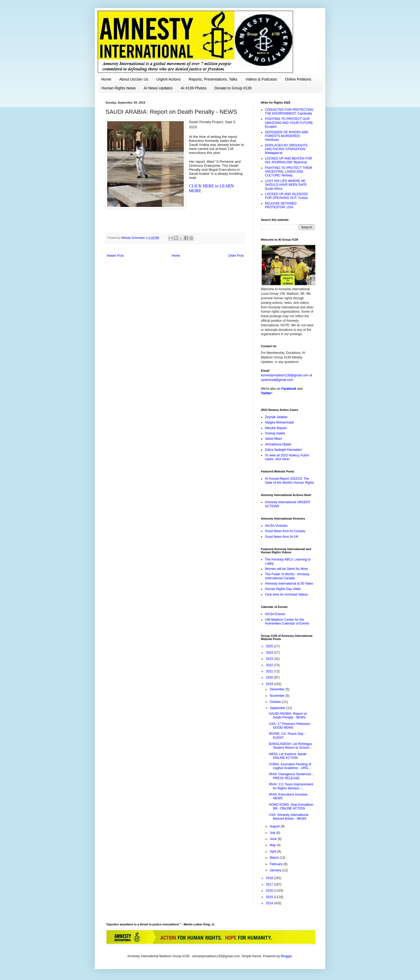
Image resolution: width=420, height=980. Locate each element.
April (273, 852)
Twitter (266, 393)
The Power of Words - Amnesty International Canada (287, 576)
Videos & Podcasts (261, 79)
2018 (270, 878)
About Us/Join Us (134, 79)
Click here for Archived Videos (286, 595)
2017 (270, 884)
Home (106, 79)
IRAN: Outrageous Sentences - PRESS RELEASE (291, 776)
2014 (270, 903)
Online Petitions (298, 79)
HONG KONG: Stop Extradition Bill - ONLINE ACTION (291, 807)
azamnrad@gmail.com (277, 380)
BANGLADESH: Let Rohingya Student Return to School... (290, 746)
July (273, 833)
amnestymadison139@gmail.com (285, 375)
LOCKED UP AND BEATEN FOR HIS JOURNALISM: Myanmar (288, 160)
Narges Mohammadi (279, 422)
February (277, 864)
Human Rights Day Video (283, 589)
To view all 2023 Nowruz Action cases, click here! (287, 457)
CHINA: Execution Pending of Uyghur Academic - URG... (290, 766)
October (276, 702)
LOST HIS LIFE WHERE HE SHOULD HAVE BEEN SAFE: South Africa (286, 185)
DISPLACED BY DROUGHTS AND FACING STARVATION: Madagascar (286, 149)
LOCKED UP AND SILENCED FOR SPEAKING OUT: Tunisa (286, 196)
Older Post (236, 256)
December (278, 689)
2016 (270, 891)
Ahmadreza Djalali (278, 444)
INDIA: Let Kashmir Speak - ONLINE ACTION (289, 756)
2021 (270, 671)
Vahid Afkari (273, 439)
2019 (270, 684)
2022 (270, 665)
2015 (270, 897)
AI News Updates (158, 88)
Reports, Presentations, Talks (213, 79)
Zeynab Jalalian (276, 417)
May (273, 845)
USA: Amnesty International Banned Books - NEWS (289, 817)
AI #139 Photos (194, 88)
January (276, 870)
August (275, 826)
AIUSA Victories (276, 526)
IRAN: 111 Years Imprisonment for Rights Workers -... (291, 786)
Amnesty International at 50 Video (289, 584)
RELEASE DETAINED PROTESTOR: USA (281, 205)
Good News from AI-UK (282, 537)
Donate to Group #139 (233, 88)
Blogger (286, 956)
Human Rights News (119, 88)
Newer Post (115, 256)
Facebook (289, 389)
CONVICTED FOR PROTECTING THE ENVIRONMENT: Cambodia (289, 112)
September (278, 708)
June (274, 839)
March (275, 858)
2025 (270, 646)
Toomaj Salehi (275, 433)
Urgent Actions (169, 79)
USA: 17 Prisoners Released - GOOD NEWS (290, 726)
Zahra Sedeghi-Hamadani (283, 450)
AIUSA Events (275, 614)
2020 (270, 678)
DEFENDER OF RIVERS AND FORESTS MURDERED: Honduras (287, 136)
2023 (270, 659)
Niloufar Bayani (276, 428)
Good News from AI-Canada (285, 531)
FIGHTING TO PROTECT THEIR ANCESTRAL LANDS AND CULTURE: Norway (288, 172)
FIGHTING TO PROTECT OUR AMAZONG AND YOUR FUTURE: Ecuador (289, 123)
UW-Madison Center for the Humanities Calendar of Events (287, 622)
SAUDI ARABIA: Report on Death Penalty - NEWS (288, 716)
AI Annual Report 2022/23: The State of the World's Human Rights (290, 480)
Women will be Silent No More (286, 569)
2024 (270, 653)
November (278, 696)
